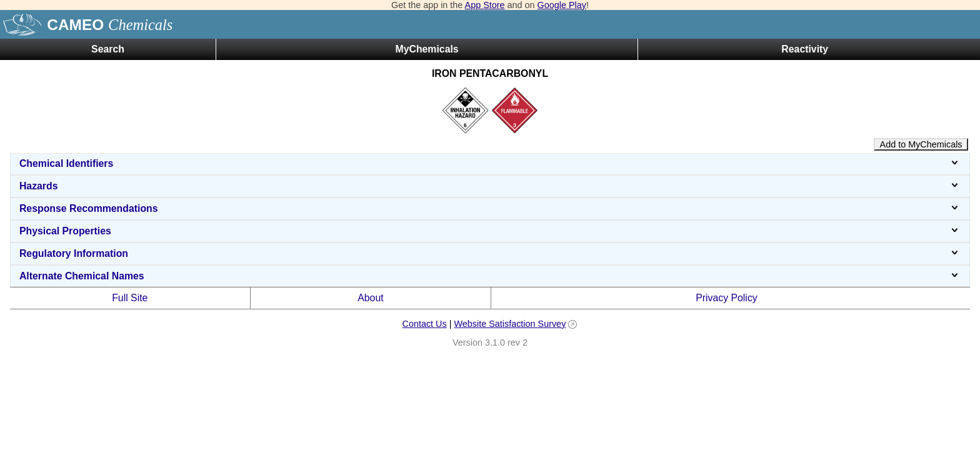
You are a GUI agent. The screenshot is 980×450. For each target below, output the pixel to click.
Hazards (490, 186)
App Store (485, 5)
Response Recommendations (490, 208)
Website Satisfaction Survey (510, 324)
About (370, 298)
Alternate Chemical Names (490, 276)
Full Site (130, 298)
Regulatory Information (490, 253)
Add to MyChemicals (921, 144)
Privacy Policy (727, 298)
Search (108, 49)
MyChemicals (427, 49)
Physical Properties (490, 231)
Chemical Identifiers (490, 163)
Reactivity (805, 49)
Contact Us (424, 324)
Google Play (562, 5)
